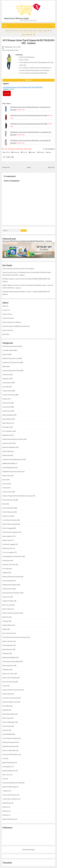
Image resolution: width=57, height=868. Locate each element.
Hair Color (6, 775)
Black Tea (6, 617)
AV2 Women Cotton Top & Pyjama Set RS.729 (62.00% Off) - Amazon (29, 42)
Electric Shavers (8, 641)
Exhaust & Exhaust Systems (12, 577)
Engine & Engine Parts (10, 702)
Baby (4, 366)
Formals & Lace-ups (9, 500)
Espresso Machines (9, 771)
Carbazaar (6, 653)
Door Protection (8, 633)
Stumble (41, 152)
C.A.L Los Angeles (8, 552)
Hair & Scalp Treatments (11, 532)
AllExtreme (6, 455)
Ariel (4, 758)
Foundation (7, 560)
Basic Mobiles (7, 419)
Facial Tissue (7, 726)
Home (29, 167)
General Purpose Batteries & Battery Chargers (18, 496)
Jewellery (6, 375)
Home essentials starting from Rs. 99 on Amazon (18, 269)
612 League (6, 427)
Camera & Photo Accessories (12, 690)
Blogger (32, 850)
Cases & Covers (8, 492)
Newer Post (6, 167)
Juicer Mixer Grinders (10, 520)
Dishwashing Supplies (10, 585)
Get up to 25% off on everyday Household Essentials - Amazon (27, 241)
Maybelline (6, 435)
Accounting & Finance (10, 795)
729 (7, 93)
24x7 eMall (6, 706)
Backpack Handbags (9, 657)
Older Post (51, 167)
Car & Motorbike (8, 350)
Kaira (4, 480)
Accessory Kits (8, 443)
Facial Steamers (8, 581)
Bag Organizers (8, 649)
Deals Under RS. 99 (45, 31)
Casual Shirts (7, 383)
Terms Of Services (8, 318)
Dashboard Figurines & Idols (12, 472)
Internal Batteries (9, 508)
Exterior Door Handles (10, 678)
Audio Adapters (8, 536)
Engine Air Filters (9, 674)
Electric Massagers (9, 722)
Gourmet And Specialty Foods (12, 783)
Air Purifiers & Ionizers (10, 738)
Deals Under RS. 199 (29, 35)
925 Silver (6, 811)
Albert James (7, 718)
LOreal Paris (7, 411)
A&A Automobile (8, 415)
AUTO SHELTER (8, 734)
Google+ (32, 152)
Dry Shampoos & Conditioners (13, 556)
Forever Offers (23, 31)
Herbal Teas (6, 476)
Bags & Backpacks (9, 762)
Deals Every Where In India (16, 18)
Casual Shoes (7, 694)
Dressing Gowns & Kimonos (12, 593)
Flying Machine (8, 645)
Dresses (5, 399)
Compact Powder (8, 601)
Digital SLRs (7, 451)
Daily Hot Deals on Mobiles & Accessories (16, 326)
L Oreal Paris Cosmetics (10, 799)
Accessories (7, 403)
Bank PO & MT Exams (10, 787)
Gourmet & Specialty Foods (11, 370)
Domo (4, 504)
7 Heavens (6, 791)
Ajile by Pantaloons (9, 819)
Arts (4, 779)
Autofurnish (7, 407)
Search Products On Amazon (12, 322)
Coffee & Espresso (8, 512)
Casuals (5, 484)
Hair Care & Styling (9, 682)
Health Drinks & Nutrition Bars (13, 439)
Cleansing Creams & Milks (11, 661)
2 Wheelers (6, 670)
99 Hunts (6, 815)
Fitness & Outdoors (9, 395)
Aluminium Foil (8, 589)
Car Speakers (7, 767)
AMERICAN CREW (8, 463)
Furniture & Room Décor (11, 754)
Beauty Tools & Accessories (12, 613)
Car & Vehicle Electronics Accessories (15, 637)
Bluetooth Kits (7, 548)
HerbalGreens (7, 803)
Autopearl (6, 379)
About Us (5, 306)
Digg (48, 152)
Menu (28, 26)
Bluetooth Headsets (9, 447)
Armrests (6, 730)
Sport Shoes (7, 423)
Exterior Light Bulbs (9, 750)
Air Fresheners (8, 431)
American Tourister (9, 564)
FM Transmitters (8, 665)
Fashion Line (7, 516)
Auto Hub (6, 387)
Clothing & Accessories (16, 149)
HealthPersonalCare (9, 746)
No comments (50, 149)
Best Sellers (34, 31)
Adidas (5, 629)
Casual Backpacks (9, 467)
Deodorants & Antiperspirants (13, 459)
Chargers (6, 621)
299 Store (6, 807)
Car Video (6, 569)
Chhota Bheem (7, 625)
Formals (5, 488)
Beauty (5, 354)
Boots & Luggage (8, 528)
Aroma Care (6, 597)
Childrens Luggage (9, 544)
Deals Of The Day (11, 31)
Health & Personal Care (10, 358)
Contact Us (6, 310)
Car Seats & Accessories (10, 698)
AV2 (6, 149)
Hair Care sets (7, 605)
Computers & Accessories (11, 362)
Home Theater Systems (10, 524)
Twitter (24, 152)
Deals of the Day (8, 330)
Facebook (15, 152)
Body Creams (7, 609)
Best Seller (6, 334)
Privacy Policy (7, 314)
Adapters (6, 573)
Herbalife (6, 710)
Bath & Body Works (9, 714)
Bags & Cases (7, 540)
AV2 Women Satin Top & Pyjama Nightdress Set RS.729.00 (29, 115)
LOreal (5, 686)
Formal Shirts (7, 391)
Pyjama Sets (28, 149)
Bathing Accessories (9, 742)
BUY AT (29, 80)
